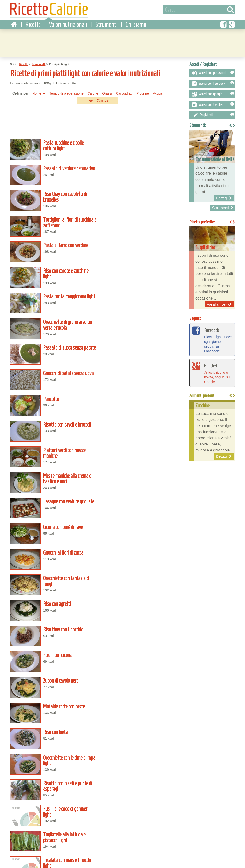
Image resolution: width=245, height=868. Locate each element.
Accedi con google (213, 93)
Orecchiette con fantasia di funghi (142, 348)
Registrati (213, 114)
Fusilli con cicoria (53, 398)
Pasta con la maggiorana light (53, 223)
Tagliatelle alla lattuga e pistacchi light (142, 473)
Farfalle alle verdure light (53, 597)
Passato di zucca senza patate (53, 248)
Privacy (32, 857)
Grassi (107, 93)
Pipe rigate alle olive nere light (142, 722)
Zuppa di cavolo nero (142, 398)
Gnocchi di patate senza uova (142, 248)
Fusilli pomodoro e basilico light (142, 573)
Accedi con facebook (213, 83)
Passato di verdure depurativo (142, 148)
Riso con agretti (53, 373)
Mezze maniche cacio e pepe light (53, 697)
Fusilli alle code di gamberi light (53, 473)
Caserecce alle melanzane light (142, 647)
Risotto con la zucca (142, 772)
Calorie (93, 93)
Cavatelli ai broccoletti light (53, 672)
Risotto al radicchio (142, 822)
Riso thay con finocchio (142, 373)
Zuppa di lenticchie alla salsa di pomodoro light (53, 573)
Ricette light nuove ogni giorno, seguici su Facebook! (212, 339)
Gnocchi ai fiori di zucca (53, 348)
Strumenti (106, 24)
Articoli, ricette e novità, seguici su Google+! (212, 372)
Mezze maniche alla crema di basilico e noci (142, 298)
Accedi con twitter (213, 104)
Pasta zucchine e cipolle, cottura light (53, 148)
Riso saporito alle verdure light (142, 747)
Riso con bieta (142, 423)
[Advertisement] (122, 42)
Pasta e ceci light (53, 548)
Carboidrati (124, 93)
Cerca (97, 100)
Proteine (143, 93)
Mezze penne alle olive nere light (142, 548)
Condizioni (15, 857)
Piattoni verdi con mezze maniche (53, 298)
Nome (39, 93)
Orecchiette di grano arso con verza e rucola (142, 223)
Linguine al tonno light (142, 597)
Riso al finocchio (53, 822)
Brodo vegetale (53, 797)
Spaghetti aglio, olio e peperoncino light (142, 672)
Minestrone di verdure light (142, 697)
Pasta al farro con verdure (53, 198)
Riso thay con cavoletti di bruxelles (53, 173)
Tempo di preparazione (66, 93)
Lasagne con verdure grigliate (53, 323)
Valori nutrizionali (68, 24)
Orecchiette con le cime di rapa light (53, 448)
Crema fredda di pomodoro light (53, 523)
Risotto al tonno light (53, 722)
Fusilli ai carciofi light (142, 498)
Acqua (158, 93)
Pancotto (53, 273)
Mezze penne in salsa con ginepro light (53, 647)
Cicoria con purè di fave (142, 323)
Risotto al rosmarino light (53, 623)
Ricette (33, 24)
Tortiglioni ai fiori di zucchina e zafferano (142, 173)
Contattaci (47, 857)
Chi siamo (136, 24)
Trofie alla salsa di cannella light (142, 623)
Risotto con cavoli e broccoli (142, 273)
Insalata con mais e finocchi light (53, 498)
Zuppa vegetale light (142, 523)
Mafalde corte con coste (53, 423)
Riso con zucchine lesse (142, 797)
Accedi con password (213, 72)
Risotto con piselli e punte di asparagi (142, 448)
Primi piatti (39, 63)
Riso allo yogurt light (53, 747)
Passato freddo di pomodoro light (53, 772)
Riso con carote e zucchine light (142, 198)
